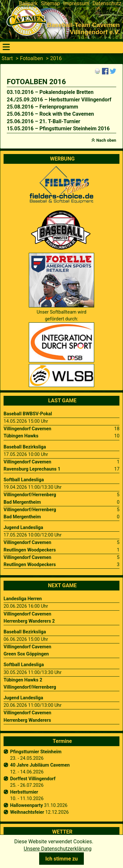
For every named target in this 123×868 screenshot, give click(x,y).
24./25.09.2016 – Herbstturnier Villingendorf (59, 100)
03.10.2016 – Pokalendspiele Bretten (50, 92)
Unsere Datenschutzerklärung (57, 849)
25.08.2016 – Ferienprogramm (42, 107)
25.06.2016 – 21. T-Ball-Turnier (44, 121)
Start (7, 58)
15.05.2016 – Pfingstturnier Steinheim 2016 (58, 129)
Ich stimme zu (61, 859)
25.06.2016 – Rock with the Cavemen (50, 114)
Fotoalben (32, 58)
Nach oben (106, 140)
